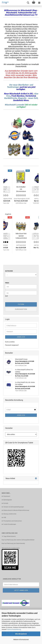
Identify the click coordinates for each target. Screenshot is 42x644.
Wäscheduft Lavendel (14, 105)
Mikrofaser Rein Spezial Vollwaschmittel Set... (21, 236)
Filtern (21, 304)
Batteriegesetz (8, 500)
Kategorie (9, 271)
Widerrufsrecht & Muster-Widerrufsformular (16, 510)
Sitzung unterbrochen (10, 514)
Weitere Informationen (21, 640)
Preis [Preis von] (7, 283)
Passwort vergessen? (12, 345)
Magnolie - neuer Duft (28, 98)
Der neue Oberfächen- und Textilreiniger (20, 86)
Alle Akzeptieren (21, 634)
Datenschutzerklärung (14, 629)
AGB (5, 517)
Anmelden (21, 337)
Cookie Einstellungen (10, 524)
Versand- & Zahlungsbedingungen (14, 507)
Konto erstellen (10, 342)
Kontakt (6, 503)
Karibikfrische (11, 98)
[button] (7, 190)
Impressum (7, 496)
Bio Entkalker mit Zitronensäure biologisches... (21, 189)
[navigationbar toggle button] (39, 3)
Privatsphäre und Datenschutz (13, 521)
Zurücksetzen (21, 309)
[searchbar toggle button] (28, 3)
